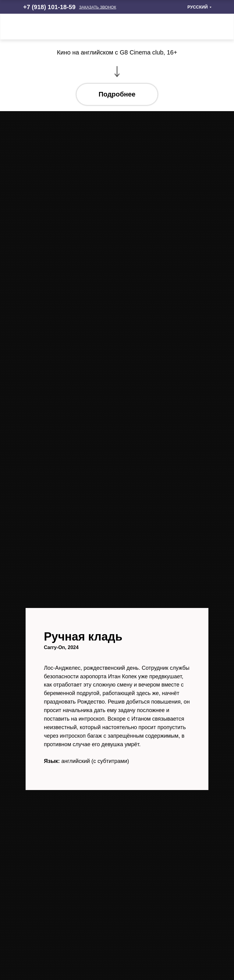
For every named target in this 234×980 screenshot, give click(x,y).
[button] (98, 7)
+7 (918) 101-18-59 (49, 7)
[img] (204, 27)
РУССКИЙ (198, 7)
